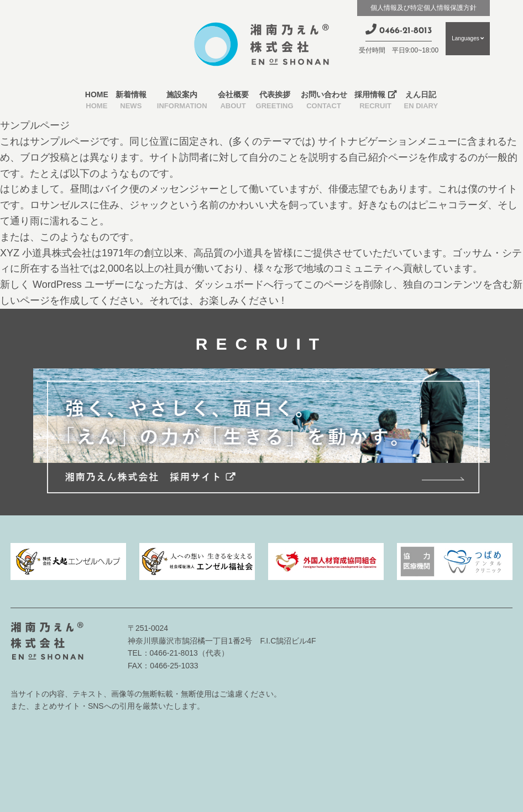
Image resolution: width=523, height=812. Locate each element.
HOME (97, 101)
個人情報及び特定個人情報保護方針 (423, 8)
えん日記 (421, 101)
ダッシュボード (229, 284)
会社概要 (233, 101)
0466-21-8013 (399, 30)
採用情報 (376, 101)
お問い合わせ (324, 101)
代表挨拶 (275, 101)
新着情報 (131, 101)
